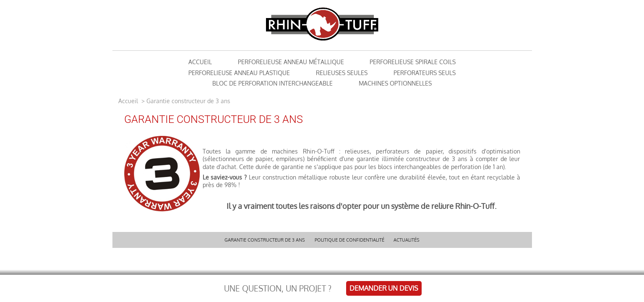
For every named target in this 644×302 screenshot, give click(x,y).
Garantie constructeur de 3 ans (265, 240)
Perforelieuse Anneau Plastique (239, 73)
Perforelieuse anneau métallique (291, 62)
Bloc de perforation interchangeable (272, 83)
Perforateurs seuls (425, 73)
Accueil (129, 101)
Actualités (407, 240)
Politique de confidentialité (349, 240)
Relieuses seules (342, 73)
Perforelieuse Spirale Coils (413, 62)
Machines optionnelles (395, 83)
